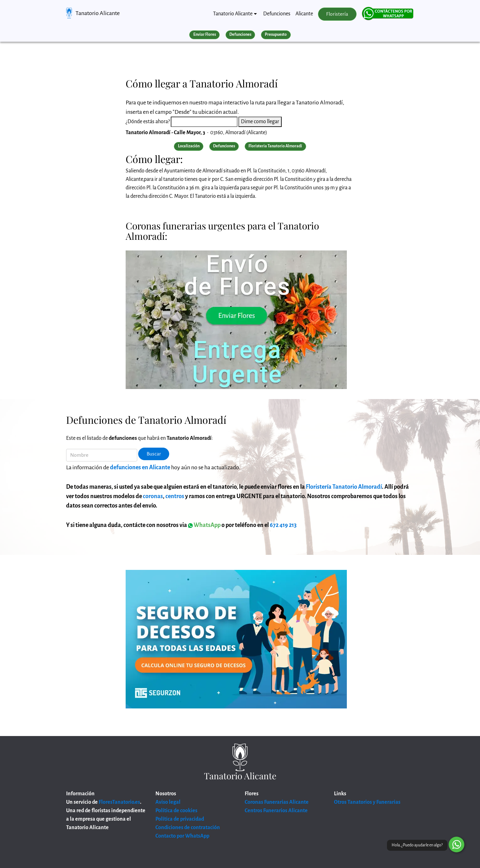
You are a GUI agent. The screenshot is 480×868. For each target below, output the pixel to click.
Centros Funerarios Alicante (276, 811)
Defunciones (277, 14)
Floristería (337, 14)
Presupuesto (276, 34)
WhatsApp (204, 525)
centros (175, 496)
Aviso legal (168, 802)
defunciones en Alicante (140, 467)
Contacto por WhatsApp (182, 836)
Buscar (154, 454)
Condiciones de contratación (188, 828)
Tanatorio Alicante (98, 13)
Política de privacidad (180, 819)
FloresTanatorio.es (119, 802)
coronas (153, 496)
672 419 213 (283, 525)
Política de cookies (176, 811)
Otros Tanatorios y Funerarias (367, 802)
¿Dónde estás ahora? (148, 122)
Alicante (304, 14)
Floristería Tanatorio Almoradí (344, 487)
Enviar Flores (205, 34)
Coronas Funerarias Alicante (277, 802)
